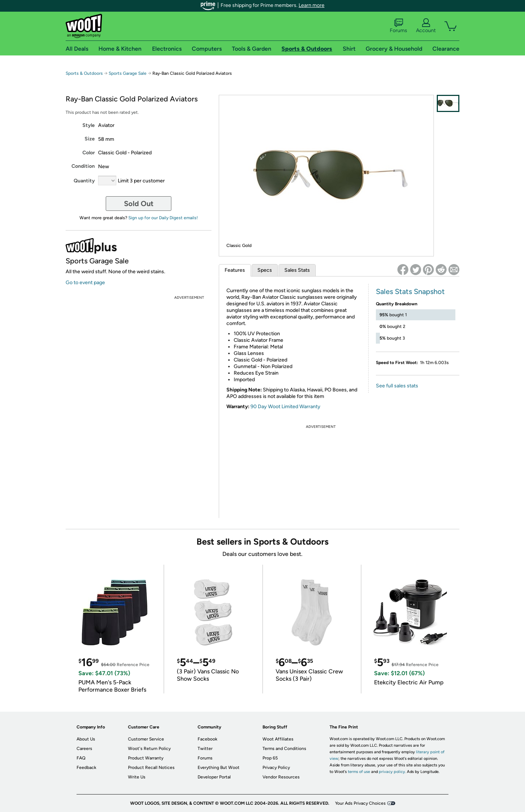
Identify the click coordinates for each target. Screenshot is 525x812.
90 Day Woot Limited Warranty (285, 407)
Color (89, 153)
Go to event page (85, 283)
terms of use (359, 772)
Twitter (205, 749)
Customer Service (146, 739)
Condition (83, 166)
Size (90, 139)
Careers (84, 749)
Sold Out (139, 204)
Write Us (137, 777)
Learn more (312, 5)
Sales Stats (297, 270)
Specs (265, 270)
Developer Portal (214, 777)
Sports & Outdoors (84, 73)
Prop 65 (270, 758)
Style (89, 125)
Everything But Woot (219, 767)
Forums (398, 26)
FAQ (81, 758)
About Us (86, 739)
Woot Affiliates (278, 739)
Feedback (86, 767)
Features (235, 270)
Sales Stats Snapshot (410, 291)
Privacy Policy (276, 767)
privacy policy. (392, 772)
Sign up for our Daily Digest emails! (163, 218)
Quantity (84, 181)
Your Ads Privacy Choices (360, 803)
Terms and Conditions (284, 749)
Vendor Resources (281, 777)
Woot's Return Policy (149, 749)
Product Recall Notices (151, 767)
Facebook (207, 739)
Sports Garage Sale (128, 73)
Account (426, 26)
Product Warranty (146, 758)
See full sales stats (397, 386)
